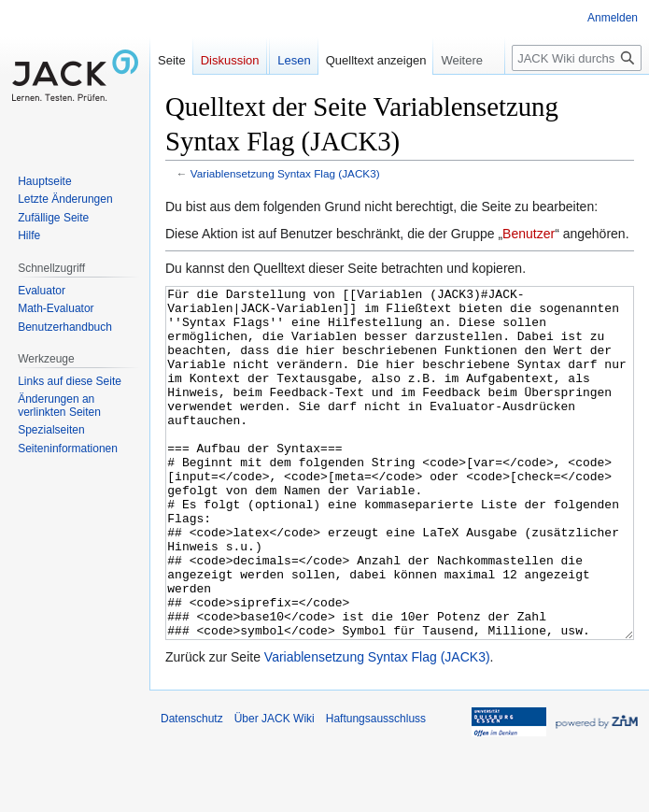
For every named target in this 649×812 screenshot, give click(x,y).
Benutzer (529, 234)
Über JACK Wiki (275, 789)
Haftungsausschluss (376, 789)
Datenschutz (192, 789)
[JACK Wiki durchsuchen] (577, 58)
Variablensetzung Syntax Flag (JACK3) (285, 173)
